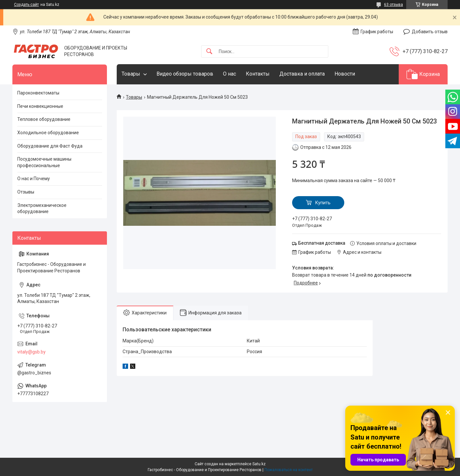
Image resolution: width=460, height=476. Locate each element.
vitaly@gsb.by (31, 352)
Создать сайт (26, 5)
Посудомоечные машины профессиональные (44, 162)
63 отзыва (393, 5)
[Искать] (209, 52)
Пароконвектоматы (38, 93)
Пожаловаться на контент (289, 470)
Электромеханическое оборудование (42, 209)
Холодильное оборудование (48, 133)
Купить (323, 203)
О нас (230, 74)
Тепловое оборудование (44, 119)
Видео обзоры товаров (185, 74)
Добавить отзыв (430, 32)
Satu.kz (259, 464)
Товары (131, 74)
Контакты (258, 74)
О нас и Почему (34, 179)
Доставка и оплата (302, 74)
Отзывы (26, 192)
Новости (345, 74)
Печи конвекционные (40, 106)
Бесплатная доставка (322, 243)
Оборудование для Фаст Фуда (50, 146)
